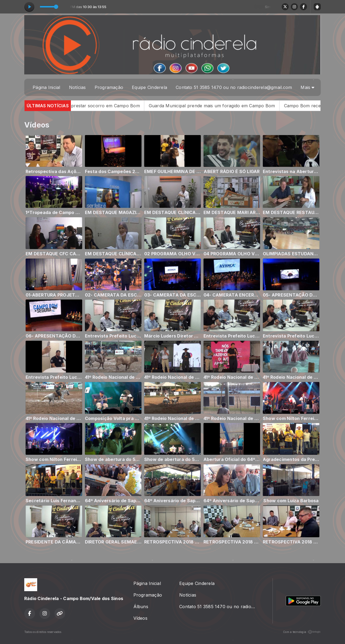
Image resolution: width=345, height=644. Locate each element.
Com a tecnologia (302, 632)
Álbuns (141, 607)
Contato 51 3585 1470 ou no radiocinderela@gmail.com (234, 87)
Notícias (77, 87)
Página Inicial (46, 87)
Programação (109, 87)
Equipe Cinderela (149, 87)
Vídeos (140, 618)
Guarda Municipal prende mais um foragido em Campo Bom (224, 106)
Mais (307, 87)
